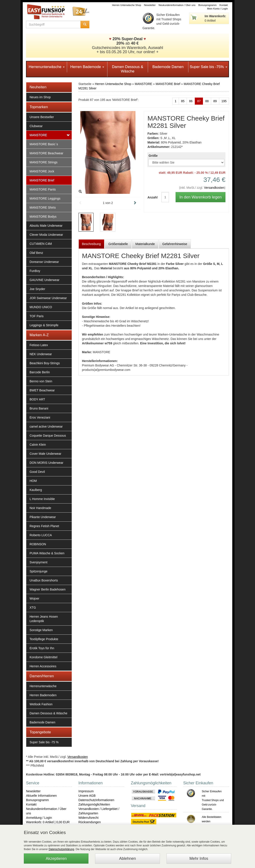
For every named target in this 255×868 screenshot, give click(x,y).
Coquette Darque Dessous (48, 436)
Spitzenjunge (38, 571)
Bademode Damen (168, 67)
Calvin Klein (38, 445)
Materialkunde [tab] (145, 244)
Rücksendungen (90, 822)
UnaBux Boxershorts (44, 580)
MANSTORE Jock (42, 171)
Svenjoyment (38, 562)
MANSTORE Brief (42, 180)
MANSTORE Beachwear (46, 153)
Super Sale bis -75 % (44, 742)
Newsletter (150, 5)
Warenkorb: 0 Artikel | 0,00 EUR (48, 822)
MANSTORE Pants (43, 189)
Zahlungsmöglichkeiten (94, 804)
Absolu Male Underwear (46, 226)
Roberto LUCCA (41, 535)
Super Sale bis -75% (208, 67)
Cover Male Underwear (45, 454)
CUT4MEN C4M (41, 244)
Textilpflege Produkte (44, 639)
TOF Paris (37, 316)
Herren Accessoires (43, 666)
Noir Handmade (40, 508)
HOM (33, 481)
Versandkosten (214, 188)
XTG (33, 608)
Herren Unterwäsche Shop (127, 5)
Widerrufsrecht (89, 818)
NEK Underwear (41, 354)
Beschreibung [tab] (92, 244)
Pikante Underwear (43, 517)
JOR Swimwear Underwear (48, 298)
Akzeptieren (56, 859)
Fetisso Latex (39, 345)
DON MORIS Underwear (46, 463)
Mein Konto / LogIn (217, 9)
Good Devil (37, 472)
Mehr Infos (199, 859)
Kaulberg (36, 490)
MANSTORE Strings (44, 162)
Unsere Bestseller (42, 117)
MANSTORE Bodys (43, 217)
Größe (153, 156)
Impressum (86, 791)
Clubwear (36, 126)
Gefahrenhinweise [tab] (175, 244)
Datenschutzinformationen (97, 800)
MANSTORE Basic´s (44, 144)
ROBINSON (38, 544)
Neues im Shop (40, 97)
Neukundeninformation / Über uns (177, 5)
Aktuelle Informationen (41, 796)
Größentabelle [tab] (118, 244)
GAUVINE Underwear (44, 280)
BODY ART (37, 399)
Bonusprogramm (207, 5)
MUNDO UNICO (41, 307)
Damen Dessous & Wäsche (128, 69)
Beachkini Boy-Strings (45, 363)
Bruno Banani (39, 408)
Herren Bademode (87, 67)
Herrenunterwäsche (47, 67)
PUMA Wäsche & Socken (47, 553)
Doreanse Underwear (44, 262)
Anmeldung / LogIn (39, 818)
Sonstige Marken (41, 630)
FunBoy (35, 271)
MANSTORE (38, 135)
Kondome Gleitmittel (43, 657)
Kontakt (224, 5)
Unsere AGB (87, 796)
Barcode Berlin (40, 372)
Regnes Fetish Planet (44, 526)
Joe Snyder (37, 289)
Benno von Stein (41, 381)
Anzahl (151, 197)
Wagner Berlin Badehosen (48, 589)
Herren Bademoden (43, 695)
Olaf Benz (36, 253)
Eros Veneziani (40, 417)
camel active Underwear (46, 426)
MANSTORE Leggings (45, 198)
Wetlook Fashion (41, 704)
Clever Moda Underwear (46, 235)
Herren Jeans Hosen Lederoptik (44, 619)
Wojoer (34, 598)
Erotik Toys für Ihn (42, 648)
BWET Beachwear (42, 390)
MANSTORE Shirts (43, 208)
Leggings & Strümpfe (44, 325)
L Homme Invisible (42, 499)
